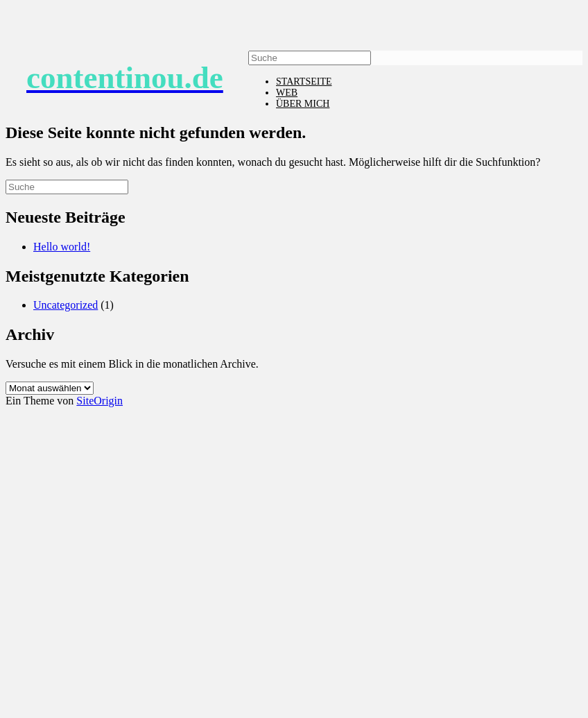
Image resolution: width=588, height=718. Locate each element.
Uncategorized (66, 305)
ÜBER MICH (303, 104)
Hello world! (62, 247)
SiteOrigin (100, 401)
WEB (287, 93)
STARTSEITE (304, 82)
